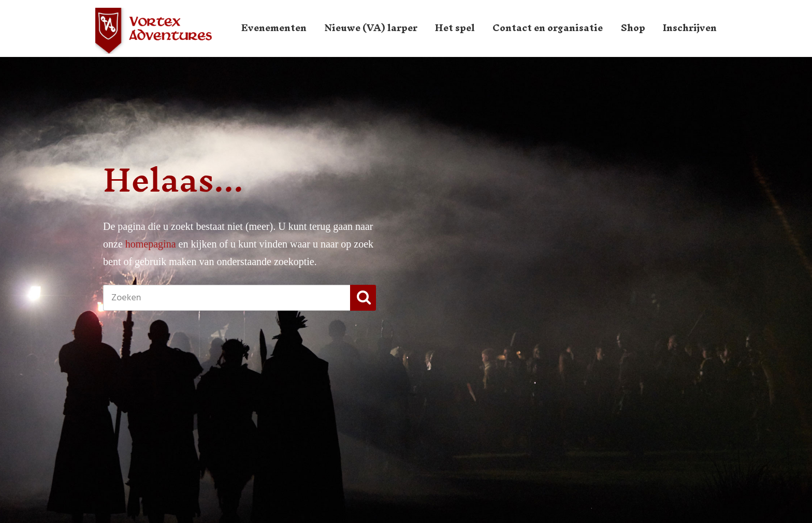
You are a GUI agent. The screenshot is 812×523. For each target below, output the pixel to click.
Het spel (455, 28)
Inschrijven (690, 28)
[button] (363, 298)
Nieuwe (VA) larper (371, 28)
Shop (633, 28)
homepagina (151, 244)
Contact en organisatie (548, 28)
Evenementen (274, 28)
